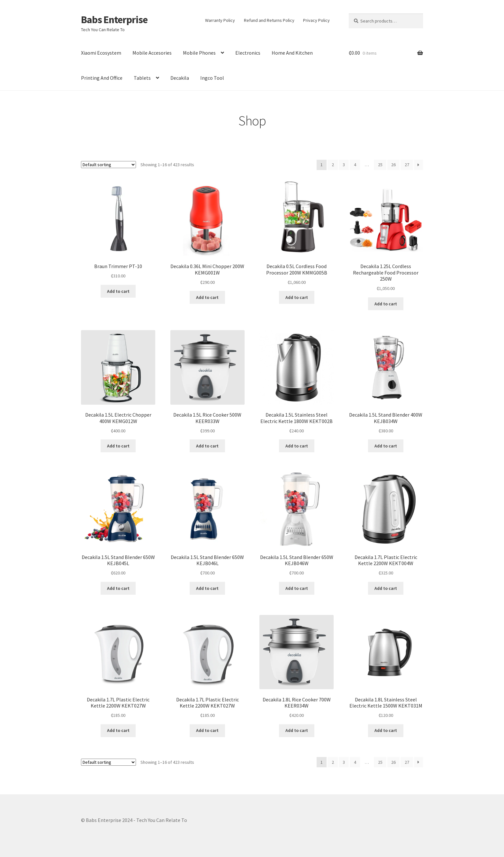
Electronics (248, 53)
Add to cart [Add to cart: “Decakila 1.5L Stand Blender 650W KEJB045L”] (118, 588)
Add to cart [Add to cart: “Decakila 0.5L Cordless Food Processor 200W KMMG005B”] (297, 297)
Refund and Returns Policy (269, 20)
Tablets (142, 78)
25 (380, 165)
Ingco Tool (212, 78)
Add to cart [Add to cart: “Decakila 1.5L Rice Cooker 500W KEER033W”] (207, 446)
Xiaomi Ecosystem (101, 53)
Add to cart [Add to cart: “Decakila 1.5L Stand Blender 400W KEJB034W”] (386, 446)
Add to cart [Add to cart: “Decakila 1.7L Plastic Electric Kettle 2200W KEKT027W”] (118, 730)
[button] (118, 219)
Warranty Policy (220, 20)
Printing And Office (102, 78)
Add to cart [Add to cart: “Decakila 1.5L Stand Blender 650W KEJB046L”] (207, 588)
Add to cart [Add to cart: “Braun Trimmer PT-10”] (118, 291)
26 (393, 165)
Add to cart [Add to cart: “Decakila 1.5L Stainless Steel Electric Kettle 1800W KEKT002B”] (297, 446)
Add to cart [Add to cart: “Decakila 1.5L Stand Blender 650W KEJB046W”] (297, 588)
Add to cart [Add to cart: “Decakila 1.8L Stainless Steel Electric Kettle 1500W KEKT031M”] (386, 730)
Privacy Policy (316, 20)
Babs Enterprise (114, 20)
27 (407, 165)
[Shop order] (108, 165)
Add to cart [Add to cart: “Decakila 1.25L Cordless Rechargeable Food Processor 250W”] (386, 304)
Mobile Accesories (152, 53)
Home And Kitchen (292, 53)
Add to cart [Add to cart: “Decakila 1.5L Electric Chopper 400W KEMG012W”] (118, 446)
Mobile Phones (199, 53)
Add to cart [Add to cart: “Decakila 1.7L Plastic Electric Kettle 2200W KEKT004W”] (386, 588)
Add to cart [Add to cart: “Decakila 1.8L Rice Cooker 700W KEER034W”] (297, 730)
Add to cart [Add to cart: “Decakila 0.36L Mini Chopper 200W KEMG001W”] (207, 297)
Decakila (180, 78)
